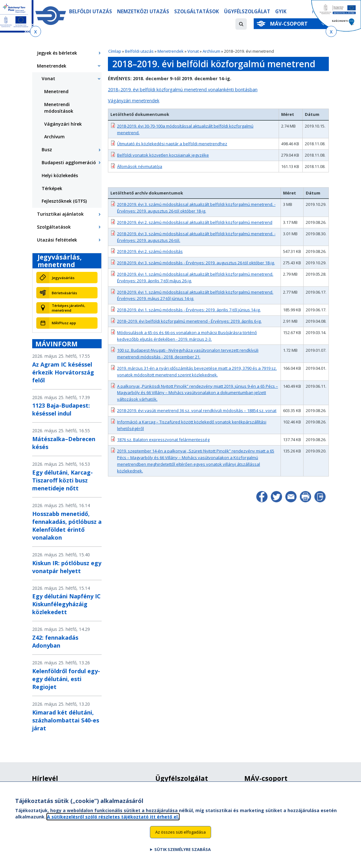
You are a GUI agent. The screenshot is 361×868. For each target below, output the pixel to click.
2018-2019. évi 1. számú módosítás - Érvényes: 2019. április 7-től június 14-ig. (189, 310)
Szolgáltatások (198, 12)
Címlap (115, 51)
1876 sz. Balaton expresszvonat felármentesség (163, 440)
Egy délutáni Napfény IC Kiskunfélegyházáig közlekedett (66, 604)
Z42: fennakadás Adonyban (55, 641)
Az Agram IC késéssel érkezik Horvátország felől (63, 372)
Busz (47, 150)
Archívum (211, 51)
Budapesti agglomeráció (69, 162)
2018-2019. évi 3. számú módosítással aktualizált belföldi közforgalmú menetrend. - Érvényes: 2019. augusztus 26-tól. (196, 237)
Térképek (52, 188)
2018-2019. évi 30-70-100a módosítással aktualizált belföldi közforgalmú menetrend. (185, 129)
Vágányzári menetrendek (134, 101)
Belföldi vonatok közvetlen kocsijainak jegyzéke (163, 155)
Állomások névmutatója (140, 166)
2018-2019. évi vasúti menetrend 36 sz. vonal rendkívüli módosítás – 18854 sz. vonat (197, 410)
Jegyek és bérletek (57, 53)
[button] (241, 24)
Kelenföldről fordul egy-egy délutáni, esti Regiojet (66, 679)
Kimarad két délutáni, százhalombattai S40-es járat (66, 720)
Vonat (193, 51)
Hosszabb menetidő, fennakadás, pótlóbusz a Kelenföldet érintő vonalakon (67, 526)
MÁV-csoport (290, 24)
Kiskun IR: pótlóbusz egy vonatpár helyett (67, 567)
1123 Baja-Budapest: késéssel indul (61, 409)
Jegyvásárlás (63, 278)
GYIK (283, 12)
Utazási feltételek (57, 240)
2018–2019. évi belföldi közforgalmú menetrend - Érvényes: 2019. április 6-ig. (189, 321)
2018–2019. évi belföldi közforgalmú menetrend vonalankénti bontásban (183, 90)
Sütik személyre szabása (183, 855)
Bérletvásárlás (64, 293)
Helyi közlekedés (60, 175)
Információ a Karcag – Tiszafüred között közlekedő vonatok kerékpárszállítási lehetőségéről (192, 425)
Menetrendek (171, 51)
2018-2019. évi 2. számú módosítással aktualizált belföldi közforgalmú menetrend (195, 222)
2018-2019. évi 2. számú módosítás (150, 251)
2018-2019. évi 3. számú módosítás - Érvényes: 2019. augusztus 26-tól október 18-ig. (196, 263)
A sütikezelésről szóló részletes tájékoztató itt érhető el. (113, 822)
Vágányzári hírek (63, 124)
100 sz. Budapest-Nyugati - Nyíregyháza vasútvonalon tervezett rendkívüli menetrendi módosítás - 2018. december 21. (188, 353)
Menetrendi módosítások (59, 108)
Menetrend (56, 91)
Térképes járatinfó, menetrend (68, 308)
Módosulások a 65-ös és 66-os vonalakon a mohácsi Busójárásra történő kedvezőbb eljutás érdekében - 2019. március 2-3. (187, 336)
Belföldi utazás (91, 12)
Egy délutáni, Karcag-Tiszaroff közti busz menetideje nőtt (62, 480)
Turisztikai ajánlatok (60, 214)
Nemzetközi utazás (144, 12)
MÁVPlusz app (64, 323)
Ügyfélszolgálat (249, 12)
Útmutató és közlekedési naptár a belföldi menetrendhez (172, 144)
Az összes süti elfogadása (180, 838)
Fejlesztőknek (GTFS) (64, 201)
